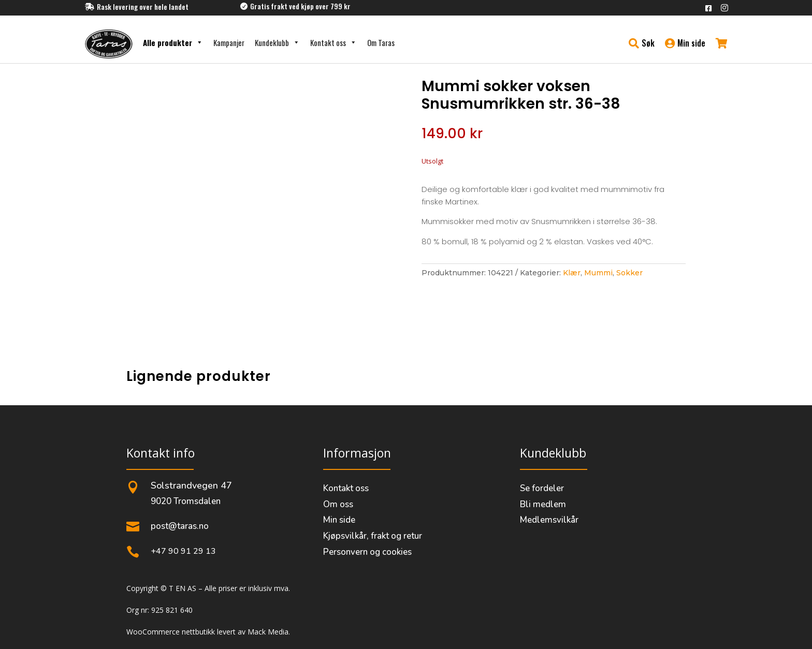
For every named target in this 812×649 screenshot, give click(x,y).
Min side (339, 520)
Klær (572, 273)
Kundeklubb (277, 42)
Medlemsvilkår (549, 520)
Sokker (629, 273)
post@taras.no (180, 526)
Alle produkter (173, 42)
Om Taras (381, 42)
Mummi (598, 273)
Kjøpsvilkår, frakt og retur (373, 536)
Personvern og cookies (367, 552)
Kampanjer (229, 42)
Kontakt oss (334, 42)
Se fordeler (542, 488)
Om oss (338, 504)
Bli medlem (543, 504)
